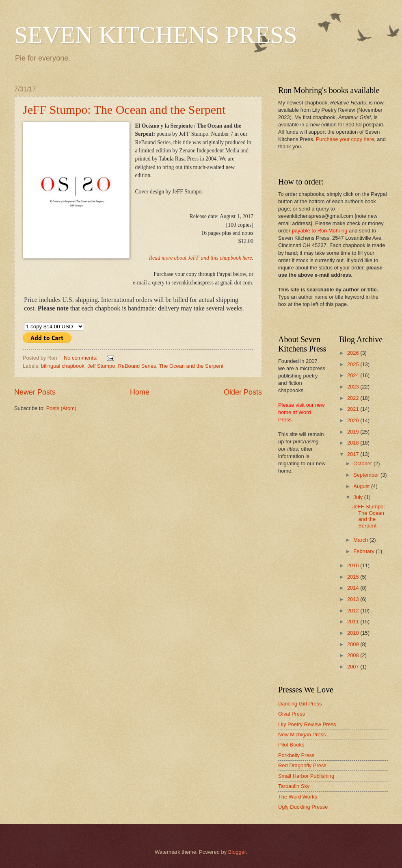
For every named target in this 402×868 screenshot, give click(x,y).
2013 (354, 599)
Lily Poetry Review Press (307, 724)
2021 (354, 409)
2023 (354, 387)
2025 (354, 364)
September (367, 475)
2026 (354, 353)
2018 (354, 443)
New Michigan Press (302, 735)
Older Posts (243, 392)
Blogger (237, 852)
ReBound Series (137, 366)
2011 (354, 622)
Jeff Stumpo (101, 366)
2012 (354, 611)
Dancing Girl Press (300, 704)
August (362, 486)
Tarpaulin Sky (294, 786)
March (361, 540)
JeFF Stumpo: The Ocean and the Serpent (124, 110)
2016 (354, 565)
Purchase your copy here (345, 139)
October (363, 463)
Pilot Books (291, 745)
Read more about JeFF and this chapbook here (201, 258)
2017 (354, 454)
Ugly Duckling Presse (303, 807)
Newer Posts (35, 392)
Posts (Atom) (61, 408)
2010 (354, 633)
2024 (354, 375)
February (364, 551)
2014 (354, 588)
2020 (354, 420)
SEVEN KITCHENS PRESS (156, 35)
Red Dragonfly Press (302, 765)
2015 (354, 577)
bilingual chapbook (63, 366)
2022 (354, 398)
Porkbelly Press (296, 755)
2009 (354, 644)
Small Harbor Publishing (306, 776)
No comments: (81, 358)
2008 (354, 655)
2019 (354, 432)
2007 (354, 667)
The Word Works (298, 797)
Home (140, 392)
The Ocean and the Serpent (191, 366)
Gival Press (292, 714)
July (359, 497)
